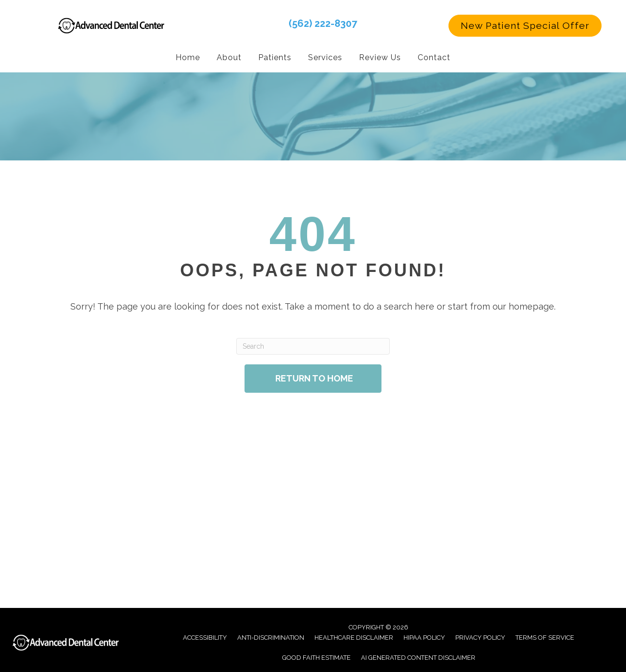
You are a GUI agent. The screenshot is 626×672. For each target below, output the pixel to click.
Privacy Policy (480, 637)
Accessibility (205, 637)
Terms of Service (545, 637)
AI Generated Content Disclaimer (418, 657)
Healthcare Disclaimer (354, 637)
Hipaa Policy (424, 637)
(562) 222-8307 (323, 23)
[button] (525, 25)
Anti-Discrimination (271, 637)
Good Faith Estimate (316, 657)
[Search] (313, 346)
